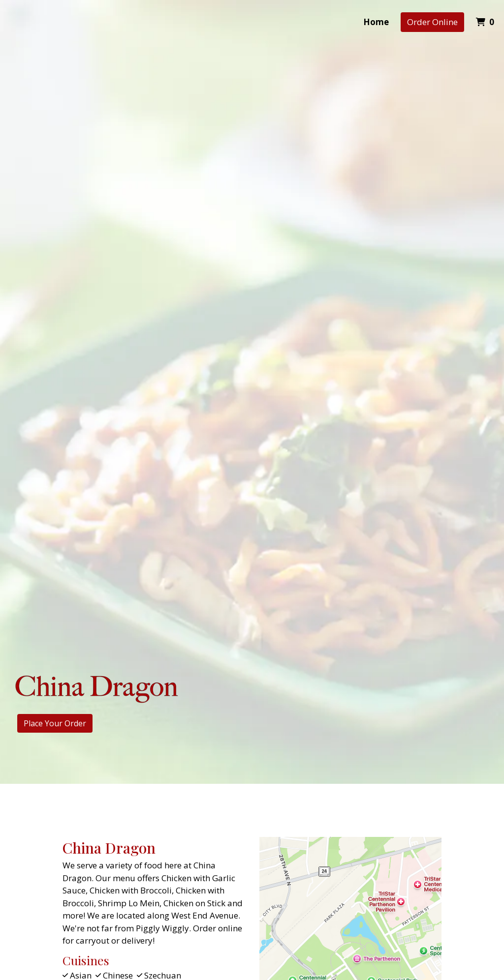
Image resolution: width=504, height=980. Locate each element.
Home (376, 22)
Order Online (432, 22)
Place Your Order (55, 723)
